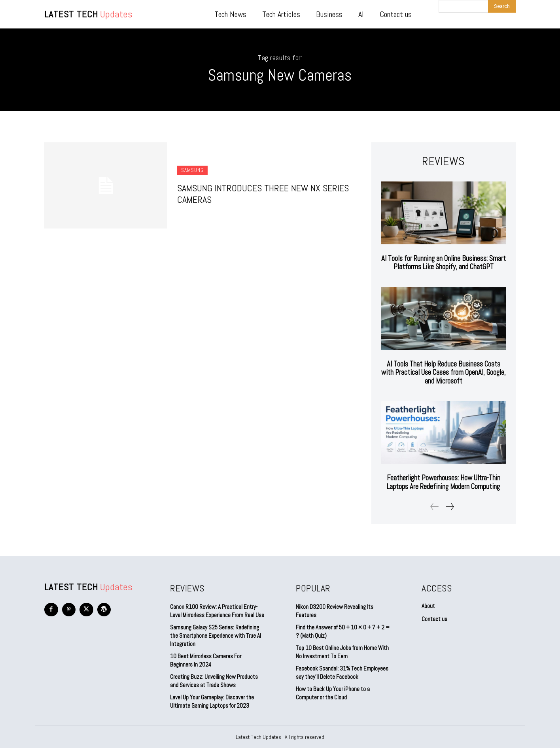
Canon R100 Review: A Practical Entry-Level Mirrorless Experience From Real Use (217, 610)
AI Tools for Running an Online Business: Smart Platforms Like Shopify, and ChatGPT (444, 263)
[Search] (502, 6)
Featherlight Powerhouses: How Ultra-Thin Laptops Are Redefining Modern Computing (444, 482)
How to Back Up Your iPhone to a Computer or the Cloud (333, 693)
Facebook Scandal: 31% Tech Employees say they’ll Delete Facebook (342, 672)
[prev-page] (435, 506)
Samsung (192, 170)
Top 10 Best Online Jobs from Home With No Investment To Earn (342, 652)
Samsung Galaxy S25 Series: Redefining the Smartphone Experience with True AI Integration (216, 635)
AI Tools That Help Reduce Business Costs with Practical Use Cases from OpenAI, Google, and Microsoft (443, 372)
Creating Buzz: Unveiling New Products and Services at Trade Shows (214, 680)
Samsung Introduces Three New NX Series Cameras (263, 194)
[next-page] (449, 506)
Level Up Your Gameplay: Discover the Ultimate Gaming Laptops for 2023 (212, 701)
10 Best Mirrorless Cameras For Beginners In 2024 (206, 660)
